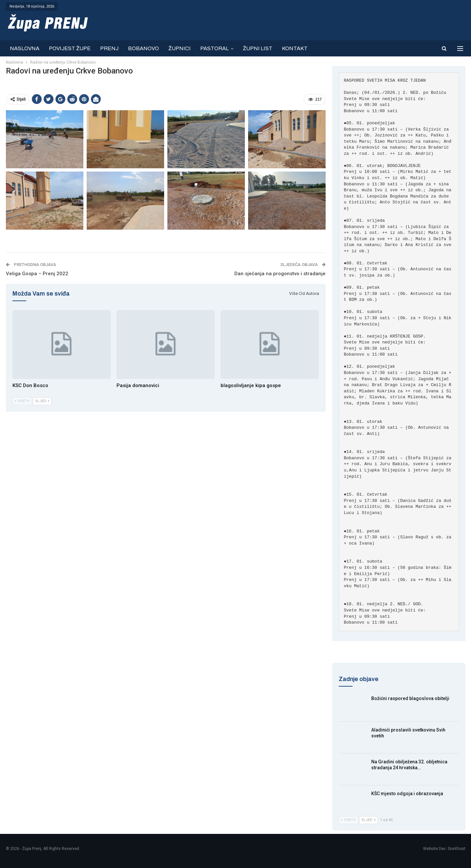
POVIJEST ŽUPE (70, 48)
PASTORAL (214, 48)
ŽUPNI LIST (258, 48)
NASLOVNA (25, 48)
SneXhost (457, 849)
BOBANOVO (143, 48)
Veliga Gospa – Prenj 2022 (37, 274)
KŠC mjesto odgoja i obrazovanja (407, 794)
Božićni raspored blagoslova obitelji (410, 698)
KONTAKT (295, 48)
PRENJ (109, 48)
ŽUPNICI (180, 48)
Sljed (42, 401)
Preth (22, 401)
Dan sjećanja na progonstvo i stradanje (280, 274)
